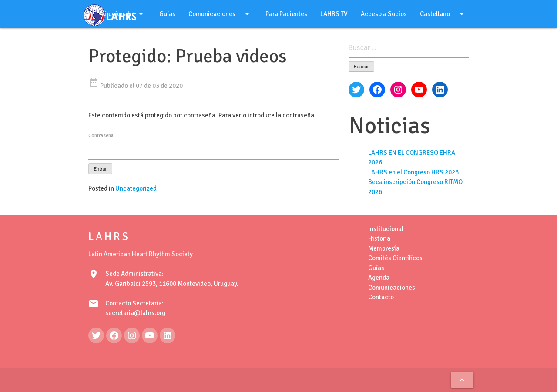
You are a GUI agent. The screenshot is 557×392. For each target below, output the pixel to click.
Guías (167, 14)
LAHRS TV (334, 14)
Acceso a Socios (384, 14)
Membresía (384, 248)
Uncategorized (136, 188)
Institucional (386, 229)
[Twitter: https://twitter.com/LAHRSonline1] (96, 335)
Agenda (379, 278)
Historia (379, 238)
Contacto (381, 297)
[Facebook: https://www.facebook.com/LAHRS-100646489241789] (114, 335)
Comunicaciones (220, 14)
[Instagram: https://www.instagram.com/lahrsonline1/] (132, 335)
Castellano (443, 14)
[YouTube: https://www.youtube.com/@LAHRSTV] (150, 335)
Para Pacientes (286, 14)
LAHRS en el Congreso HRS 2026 (413, 172)
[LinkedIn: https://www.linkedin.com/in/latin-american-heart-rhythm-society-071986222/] (168, 335)
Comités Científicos (395, 258)
